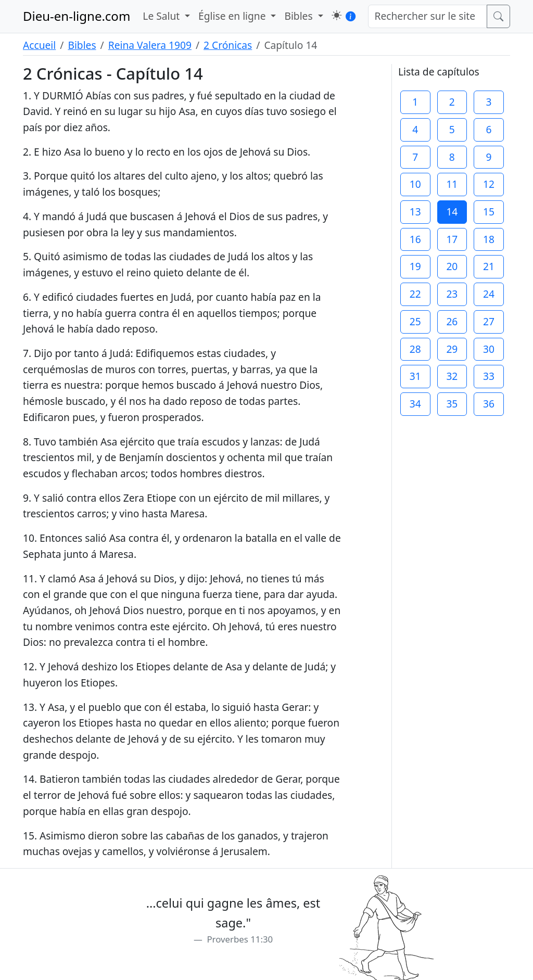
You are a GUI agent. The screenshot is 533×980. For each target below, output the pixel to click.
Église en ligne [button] (233, 16)
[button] (337, 15)
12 (489, 184)
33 (489, 376)
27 (489, 321)
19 (415, 266)
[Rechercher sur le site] (428, 16)
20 (452, 266)
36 (489, 404)
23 (452, 294)
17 (452, 239)
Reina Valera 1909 (150, 45)
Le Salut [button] (162, 16)
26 (452, 321)
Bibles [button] (300, 16)
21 (489, 266)
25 (415, 321)
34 (415, 404)
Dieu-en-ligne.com (77, 16)
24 (489, 294)
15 (489, 212)
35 (452, 404)
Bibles (82, 45)
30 (489, 349)
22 (415, 294)
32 (452, 376)
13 (415, 212)
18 (489, 239)
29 (452, 349)
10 (415, 184)
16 (415, 239)
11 (452, 184)
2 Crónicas (228, 45)
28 (415, 349)
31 (415, 376)
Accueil (39, 45)
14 (452, 212)
